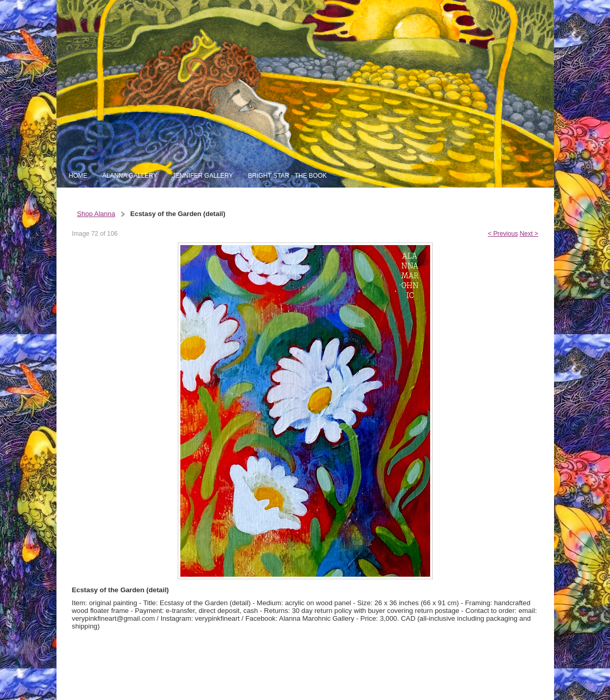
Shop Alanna (96, 214)
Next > (529, 234)
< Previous (503, 234)
